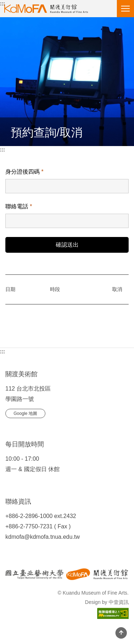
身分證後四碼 (24, 172)
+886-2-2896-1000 (29, 516)
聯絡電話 (19, 206)
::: (3, 4)
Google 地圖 (25, 413)
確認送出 (67, 245)
